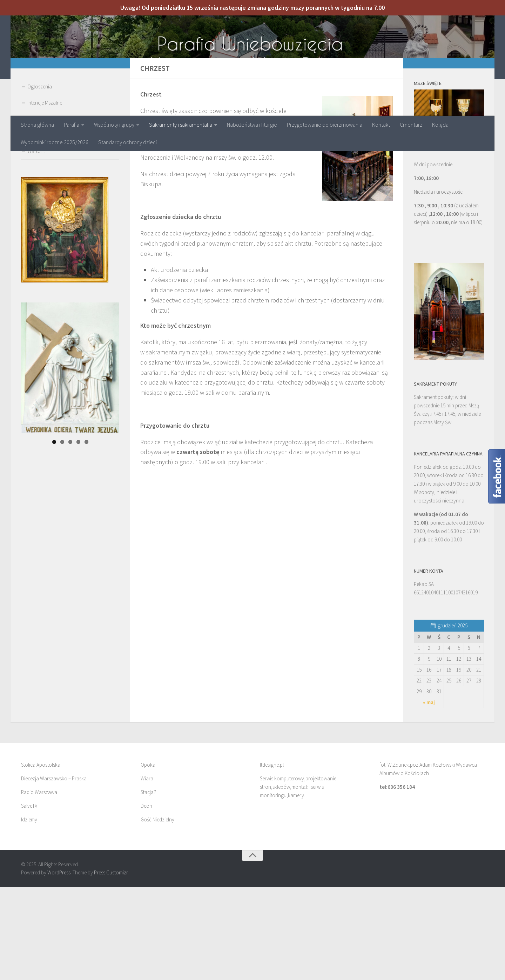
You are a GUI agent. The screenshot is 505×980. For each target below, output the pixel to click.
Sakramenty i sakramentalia (181, 125)
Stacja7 (148, 885)
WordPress (59, 965)
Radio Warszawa (39, 885)
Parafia (72, 125)
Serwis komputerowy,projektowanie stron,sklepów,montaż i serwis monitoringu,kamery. (298, 880)
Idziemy (29, 912)
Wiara (147, 871)
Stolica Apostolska (41, 858)
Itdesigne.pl (272, 858)
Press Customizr (111, 965)
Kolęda (440, 125)
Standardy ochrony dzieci (127, 142)
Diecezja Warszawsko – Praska (54, 871)
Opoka (148, 858)
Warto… (36, 244)
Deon (146, 899)
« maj (429, 795)
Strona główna (37, 125)
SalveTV (29, 899)
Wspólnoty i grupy (114, 125)
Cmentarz (411, 125)
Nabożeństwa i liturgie (252, 125)
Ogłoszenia (40, 179)
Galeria (35, 228)
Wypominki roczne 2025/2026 (55, 142)
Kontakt (381, 125)
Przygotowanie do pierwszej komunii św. (70, 212)
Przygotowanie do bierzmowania (325, 125)
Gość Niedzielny (157, 912)
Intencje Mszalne (45, 196)
